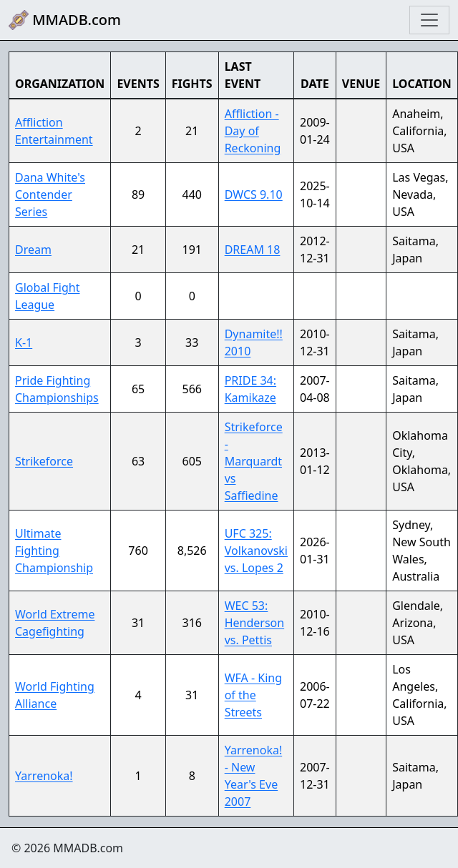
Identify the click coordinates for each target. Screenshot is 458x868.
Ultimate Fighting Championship (54, 551)
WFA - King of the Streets (253, 695)
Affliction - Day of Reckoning (253, 131)
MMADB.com (65, 20)
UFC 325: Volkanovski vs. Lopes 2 (256, 551)
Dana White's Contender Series (50, 194)
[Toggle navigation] (429, 20)
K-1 (24, 342)
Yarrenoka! (44, 776)
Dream (33, 250)
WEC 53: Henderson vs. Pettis (254, 623)
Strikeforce (44, 461)
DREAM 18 (253, 250)
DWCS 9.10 (254, 194)
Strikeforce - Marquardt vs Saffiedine (254, 461)
